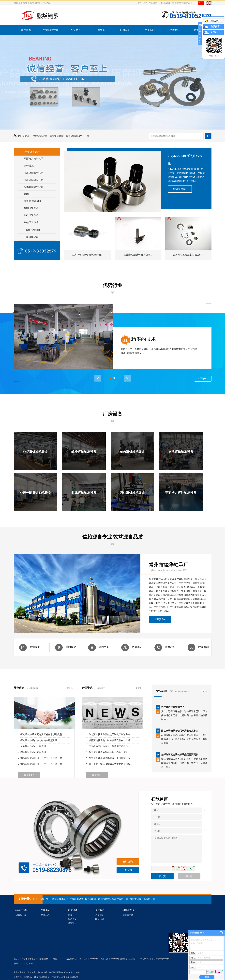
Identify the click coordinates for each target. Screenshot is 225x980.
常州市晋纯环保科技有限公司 (113, 899)
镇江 (45, 977)
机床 (70, 915)
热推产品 (18, 977)
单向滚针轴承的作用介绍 (33, 746)
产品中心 (75, 30)
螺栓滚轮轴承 (40, 136)
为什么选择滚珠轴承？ (173, 708)
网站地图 (153, 3)
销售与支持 (128, 915)
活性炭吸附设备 (75, 899)
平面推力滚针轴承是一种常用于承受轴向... (110, 746)
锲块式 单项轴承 (33, 202)
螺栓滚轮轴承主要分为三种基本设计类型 (41, 735)
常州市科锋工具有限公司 (142, 899)
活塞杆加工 (45, 899)
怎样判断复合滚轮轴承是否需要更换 (180, 756)
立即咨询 (128, 862)
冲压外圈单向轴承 (34, 181)
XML (168, 3)
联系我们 (100, 919)
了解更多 (128, 870)
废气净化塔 (91, 899)
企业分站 (143, 3)
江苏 (36, 977)
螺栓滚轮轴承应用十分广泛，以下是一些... (42, 758)
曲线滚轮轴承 (31, 216)
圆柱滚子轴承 (31, 223)
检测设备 (72, 919)
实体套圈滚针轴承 (34, 188)
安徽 (72, 977)
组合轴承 (29, 167)
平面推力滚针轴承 (34, 159)
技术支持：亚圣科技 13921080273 (154, 959)
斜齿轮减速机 (59, 899)
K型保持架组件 (32, 231)
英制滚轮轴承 (31, 209)
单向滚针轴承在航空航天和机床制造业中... (110, 735)
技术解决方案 (51, 30)
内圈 (26, 195)
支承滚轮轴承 (31, 238)
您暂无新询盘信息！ (182, 3)
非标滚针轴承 (57, 136)
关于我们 (150, 30)
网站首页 (26, 30)
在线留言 (215, 27)
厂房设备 (125, 30)
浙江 (59, 977)
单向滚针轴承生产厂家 (78, 136)
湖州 (76, 977)
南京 (54, 977)
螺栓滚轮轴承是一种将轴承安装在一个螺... (110, 740)
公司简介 (100, 915)
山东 (67, 977)
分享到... (215, 32)
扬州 (50, 977)
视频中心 (174, 30)
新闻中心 (100, 30)
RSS (162, 3)
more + (71, 688)
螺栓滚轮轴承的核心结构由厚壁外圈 (39, 740)
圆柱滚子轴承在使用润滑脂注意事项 (180, 732)
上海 (63, 977)
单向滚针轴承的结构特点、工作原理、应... (110, 758)
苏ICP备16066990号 (129, 959)
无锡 (41, 977)
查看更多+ (160, 619)
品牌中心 (45, 915)
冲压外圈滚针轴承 (34, 174)
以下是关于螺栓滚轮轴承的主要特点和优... (110, 764)
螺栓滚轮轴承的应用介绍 (33, 752)
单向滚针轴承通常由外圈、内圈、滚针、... (110, 752)
